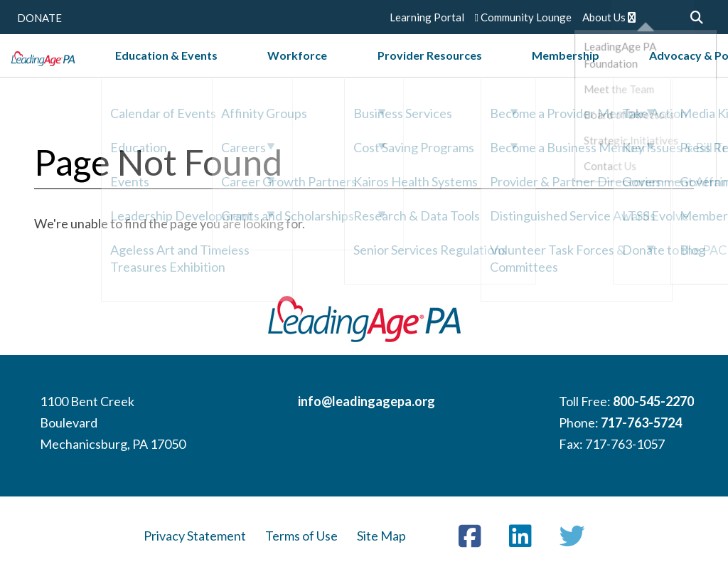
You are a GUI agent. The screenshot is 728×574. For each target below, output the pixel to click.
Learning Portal (427, 17)
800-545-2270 (653, 401)
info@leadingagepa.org (366, 401)
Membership (536, 70)
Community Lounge (523, 17)
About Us (609, 17)
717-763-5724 (641, 422)
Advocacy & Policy (634, 70)
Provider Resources (434, 70)
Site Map (381, 536)
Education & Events (240, 70)
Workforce (336, 70)
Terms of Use (301, 536)
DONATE (39, 18)
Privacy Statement (195, 536)
